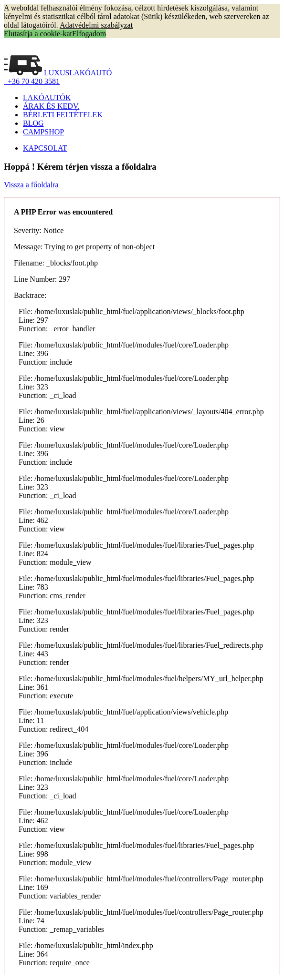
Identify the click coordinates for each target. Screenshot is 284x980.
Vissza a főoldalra (31, 185)
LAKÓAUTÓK (47, 97)
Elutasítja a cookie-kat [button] (38, 34)
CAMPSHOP (43, 132)
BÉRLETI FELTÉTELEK (63, 115)
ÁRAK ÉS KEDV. (51, 106)
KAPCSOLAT (45, 148)
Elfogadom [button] (89, 34)
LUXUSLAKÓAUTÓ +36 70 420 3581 (58, 77)
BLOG (33, 123)
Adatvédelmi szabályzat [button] (96, 25)
